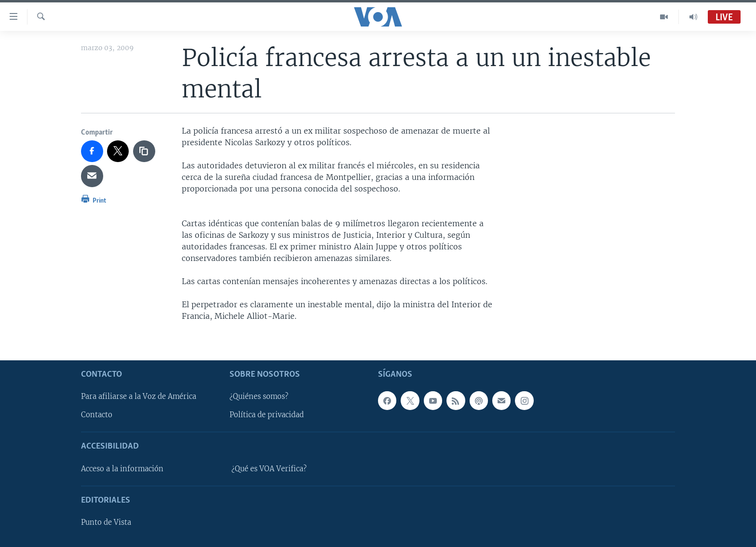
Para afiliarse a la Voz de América (139, 397)
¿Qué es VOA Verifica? (269, 468)
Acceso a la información (122, 468)
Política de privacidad (267, 415)
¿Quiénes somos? (259, 397)
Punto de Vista (106, 522)
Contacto (97, 415)
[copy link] (144, 151)
